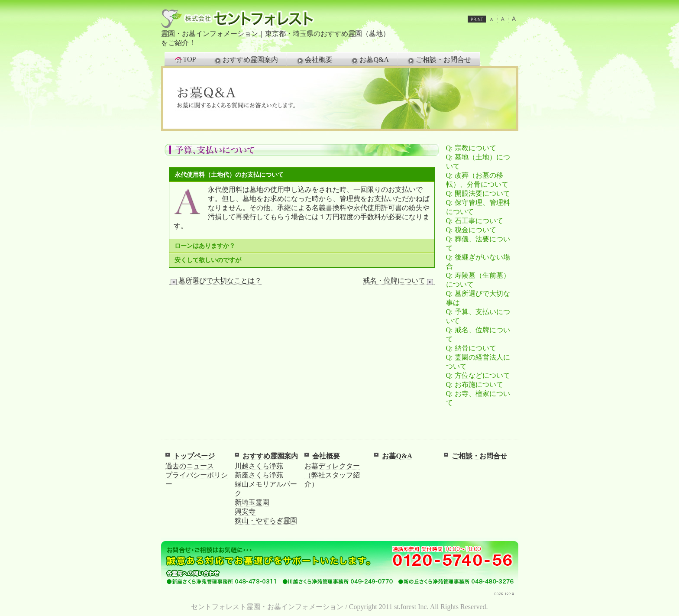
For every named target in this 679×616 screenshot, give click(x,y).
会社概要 (314, 60)
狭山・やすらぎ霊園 (266, 520)
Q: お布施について (475, 384)
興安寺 (245, 511)
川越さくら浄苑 (259, 466)
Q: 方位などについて (478, 375)
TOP (185, 59)
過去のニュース (190, 466)
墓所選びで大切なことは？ (215, 281)
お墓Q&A (369, 60)
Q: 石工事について (475, 221)
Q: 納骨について (471, 348)
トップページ (194, 456)
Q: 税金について (471, 230)
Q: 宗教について (471, 148)
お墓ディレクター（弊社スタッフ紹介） (332, 475)
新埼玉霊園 (252, 502)
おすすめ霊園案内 (246, 60)
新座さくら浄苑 (259, 475)
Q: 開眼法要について (478, 193)
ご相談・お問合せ (439, 60)
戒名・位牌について (399, 281)
